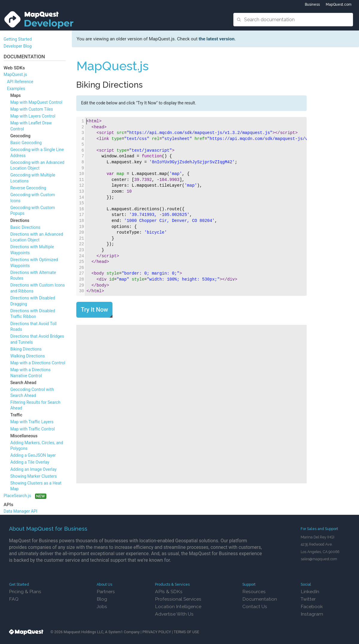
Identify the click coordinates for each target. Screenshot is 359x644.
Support (249, 584)
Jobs (102, 606)
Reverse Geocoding (28, 188)
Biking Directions (26, 349)
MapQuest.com (339, 4)
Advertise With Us (174, 614)
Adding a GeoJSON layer (33, 455)
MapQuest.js (15, 74)
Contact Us (255, 606)
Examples (16, 89)
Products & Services (172, 584)
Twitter (308, 599)
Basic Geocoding (26, 143)
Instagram (312, 614)
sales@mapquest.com (319, 559)
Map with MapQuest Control (36, 102)
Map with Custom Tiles (32, 109)
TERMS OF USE (187, 632)
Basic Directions (25, 227)
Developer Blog (18, 46)
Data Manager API (20, 511)
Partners (106, 592)
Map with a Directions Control (38, 363)
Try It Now (94, 310)
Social (306, 584)
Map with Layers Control (33, 116)
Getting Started (18, 39)
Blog (102, 599)
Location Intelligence (178, 606)
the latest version (217, 39)
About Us (104, 584)
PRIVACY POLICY (157, 632)
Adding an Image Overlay (33, 469)
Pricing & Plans (25, 592)
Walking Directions (28, 356)
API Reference (20, 82)
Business (312, 4)
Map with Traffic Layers (32, 422)
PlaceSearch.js (17, 496)
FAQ (14, 599)
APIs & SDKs (169, 592)
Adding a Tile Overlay (30, 462)
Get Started (19, 584)
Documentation (260, 599)
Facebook (312, 606)
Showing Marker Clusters (34, 476)
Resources (254, 592)
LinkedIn (310, 592)
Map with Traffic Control (32, 429)
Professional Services (178, 599)
